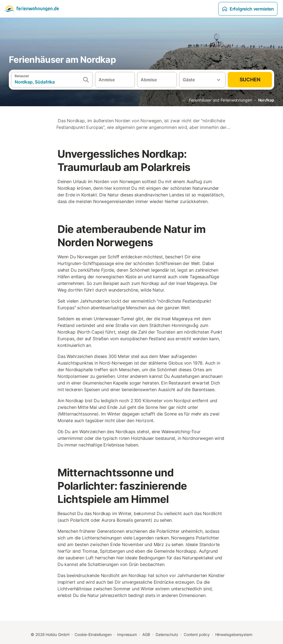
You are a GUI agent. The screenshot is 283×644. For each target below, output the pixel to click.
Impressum (127, 634)
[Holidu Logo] (32, 9)
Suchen (250, 80)
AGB (146, 634)
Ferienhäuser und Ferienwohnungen (221, 100)
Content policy (197, 634)
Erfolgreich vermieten (248, 9)
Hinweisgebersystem (234, 634)
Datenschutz (167, 634)
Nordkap (266, 100)
